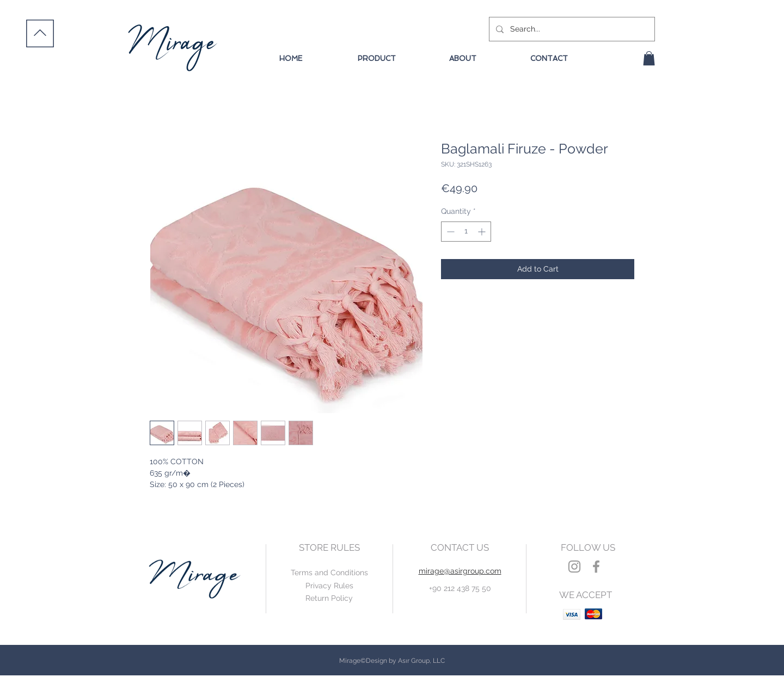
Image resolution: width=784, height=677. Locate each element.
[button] (649, 58)
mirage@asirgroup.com (460, 571)
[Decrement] (449, 232)
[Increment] (483, 232)
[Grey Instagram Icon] (574, 567)
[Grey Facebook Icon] (596, 567)
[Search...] (571, 29)
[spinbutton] (466, 232)
